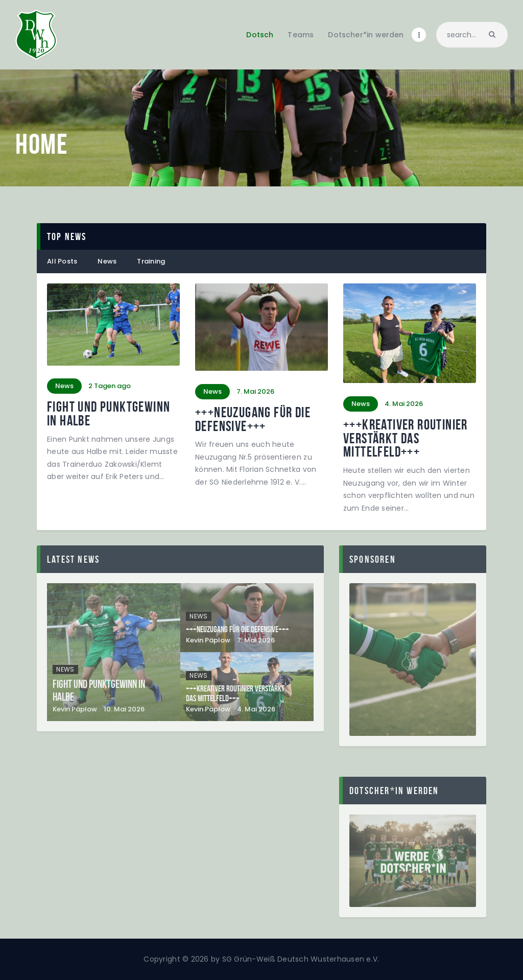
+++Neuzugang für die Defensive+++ (253, 420)
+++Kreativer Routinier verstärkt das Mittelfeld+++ (406, 439)
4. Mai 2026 (256, 709)
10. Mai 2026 (124, 709)
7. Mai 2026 (256, 640)
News (107, 261)
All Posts (62, 261)
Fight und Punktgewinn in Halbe (109, 414)
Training (151, 261)
